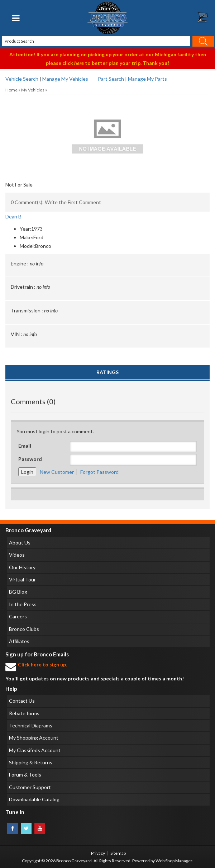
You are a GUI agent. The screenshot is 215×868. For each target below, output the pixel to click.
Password (30, 459)
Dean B (13, 216)
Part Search (111, 79)
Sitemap (118, 853)
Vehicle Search (22, 79)
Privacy (98, 853)
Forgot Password (99, 472)
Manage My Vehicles (65, 79)
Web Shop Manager (174, 861)
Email (25, 446)
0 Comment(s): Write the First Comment (56, 202)
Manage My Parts (147, 79)
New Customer (57, 472)
